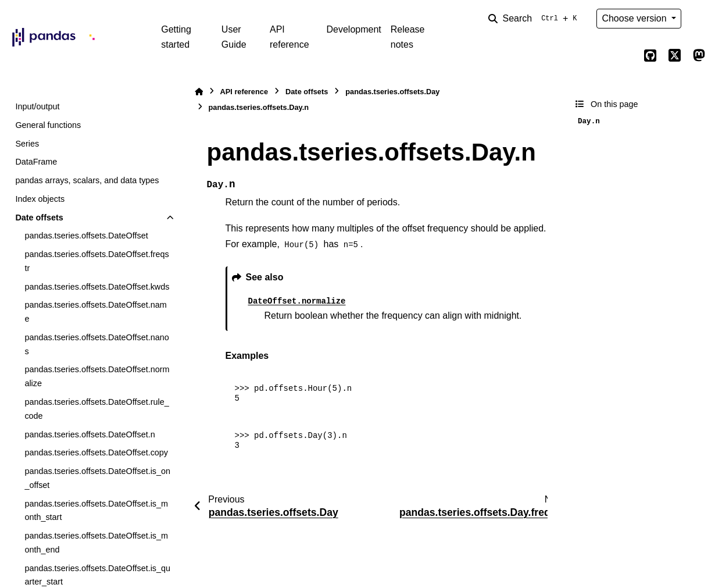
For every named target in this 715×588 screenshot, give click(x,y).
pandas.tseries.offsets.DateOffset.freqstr (96, 261)
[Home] (199, 92)
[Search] (535, 19)
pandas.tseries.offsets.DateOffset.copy (96, 452)
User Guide (234, 37)
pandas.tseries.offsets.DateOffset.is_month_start (96, 511)
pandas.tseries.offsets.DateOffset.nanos (96, 344)
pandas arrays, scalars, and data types (87, 180)
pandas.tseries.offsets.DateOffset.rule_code (96, 409)
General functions (48, 125)
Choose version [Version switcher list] (635, 18)
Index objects (40, 199)
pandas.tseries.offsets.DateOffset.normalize (97, 376)
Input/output (37, 106)
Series (27, 144)
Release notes (408, 37)
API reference (289, 37)
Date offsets (39, 218)
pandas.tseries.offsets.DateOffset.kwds (97, 287)
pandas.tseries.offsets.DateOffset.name (95, 312)
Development (353, 29)
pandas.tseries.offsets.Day (392, 92)
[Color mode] (699, 19)
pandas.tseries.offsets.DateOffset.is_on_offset (97, 478)
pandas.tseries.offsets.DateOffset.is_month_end (96, 543)
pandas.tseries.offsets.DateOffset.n (90, 434)
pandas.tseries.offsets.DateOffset (86, 236)
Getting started (176, 37)
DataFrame (36, 162)
